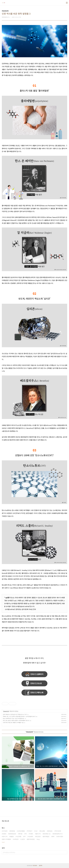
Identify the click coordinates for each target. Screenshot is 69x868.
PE (26, 834)
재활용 (12, 836)
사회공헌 (16, 839)
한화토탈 (12, 831)
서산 (36, 831)
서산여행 (19, 836)
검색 (65, 852)
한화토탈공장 (12, 834)
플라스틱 (38, 834)
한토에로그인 (47, 834)
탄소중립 (43, 831)
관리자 (41, 865)
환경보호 (50, 831)
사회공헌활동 (21, 831)
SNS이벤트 (60, 836)
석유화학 (31, 836)
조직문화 (5, 831)
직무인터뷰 (58, 831)
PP (25, 836)
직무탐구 (30, 831)
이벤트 (31, 834)
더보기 (3, 842)
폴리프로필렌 (31, 839)
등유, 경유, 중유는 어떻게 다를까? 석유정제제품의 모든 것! (16, 720)
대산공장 (38, 836)
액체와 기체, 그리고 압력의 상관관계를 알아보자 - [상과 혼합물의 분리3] (19, 716)
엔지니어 (5, 836)
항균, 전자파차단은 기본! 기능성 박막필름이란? (14, 718)
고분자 (23, 839)
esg (38, 839)
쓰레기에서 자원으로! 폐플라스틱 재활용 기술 (13, 722)
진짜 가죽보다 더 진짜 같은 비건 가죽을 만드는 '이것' (15, 714)
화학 (53, 836)
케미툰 (21, 834)
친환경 (4, 834)
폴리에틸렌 (46, 836)
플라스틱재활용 (7, 839)
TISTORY (35, 865)
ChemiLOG (6, 711)
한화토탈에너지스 (58, 834)
